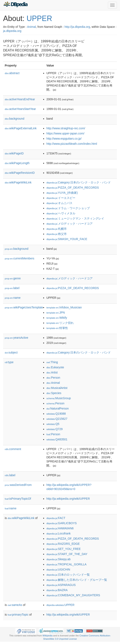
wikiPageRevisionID (20, 173)
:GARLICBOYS (61, 523)
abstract (12, 73)
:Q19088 (56, 414)
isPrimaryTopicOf (18, 499)
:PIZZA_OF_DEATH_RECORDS (73, 188)
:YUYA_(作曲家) (62, 193)
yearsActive (16, 338)
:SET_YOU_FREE (63, 549)
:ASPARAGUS (61, 585)
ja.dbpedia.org (12, 31)
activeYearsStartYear (20, 109)
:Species (54, 393)
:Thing (52, 362)
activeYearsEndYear (20, 99)
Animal (31, 27)
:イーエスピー (61, 198)
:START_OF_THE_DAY (67, 554)
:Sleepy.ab (58, 559)
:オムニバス (59, 203)
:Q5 (53, 424)
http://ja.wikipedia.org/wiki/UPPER (68, 499)
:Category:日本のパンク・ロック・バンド (79, 182)
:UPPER (60, 605)
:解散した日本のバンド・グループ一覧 (77, 580)
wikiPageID (14, 153)
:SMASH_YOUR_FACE (67, 239)
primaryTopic (18, 615)
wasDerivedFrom (18, 485)
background (15, 119)
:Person (53, 378)
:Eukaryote (55, 367)
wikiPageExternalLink (21, 128)
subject (11, 352)
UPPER (39, 18)
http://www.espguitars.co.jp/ (64, 139)
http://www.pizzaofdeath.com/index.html (72, 144)
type (9, 362)
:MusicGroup (59, 398)
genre (13, 278)
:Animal (53, 383)
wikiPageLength (17, 163)
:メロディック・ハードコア (69, 224)
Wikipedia (48, 636)
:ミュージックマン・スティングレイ (75, 218)
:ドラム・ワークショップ (68, 208)
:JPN (55, 313)
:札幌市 (56, 229)
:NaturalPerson (57, 408)
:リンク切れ (60, 323)
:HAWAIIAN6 (60, 528)
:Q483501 (57, 439)
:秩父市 (56, 234)
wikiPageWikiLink (18, 182)
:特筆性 (57, 328)
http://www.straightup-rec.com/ (66, 128)
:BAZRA (57, 590)
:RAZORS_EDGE (63, 544)
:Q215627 (57, 419)
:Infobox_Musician (64, 307)
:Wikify (57, 318)
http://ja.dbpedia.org (77, 27)
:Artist (52, 372)
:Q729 (54, 429)
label (12, 288)
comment (13, 449)
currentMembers (20, 258)
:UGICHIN (58, 569)
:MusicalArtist (57, 388)
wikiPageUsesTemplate (24, 307)
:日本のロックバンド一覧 (68, 575)
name (13, 298)
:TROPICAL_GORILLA (66, 564)
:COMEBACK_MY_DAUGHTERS (73, 595)
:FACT (56, 518)
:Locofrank (58, 533)
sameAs (15, 605)
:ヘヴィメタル (61, 213)
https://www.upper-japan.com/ (65, 133)
